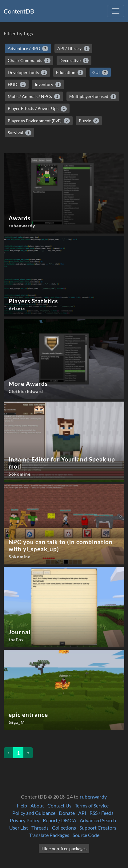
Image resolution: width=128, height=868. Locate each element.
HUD (17, 84)
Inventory (48, 84)
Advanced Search (98, 820)
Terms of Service (92, 805)
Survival (20, 133)
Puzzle (89, 121)
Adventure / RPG (28, 49)
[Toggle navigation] (116, 11)
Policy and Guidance (34, 813)
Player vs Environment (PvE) (39, 121)
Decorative (74, 61)
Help (22, 805)
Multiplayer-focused (93, 96)
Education (70, 73)
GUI (100, 73)
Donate (67, 813)
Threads (40, 828)
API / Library (74, 49)
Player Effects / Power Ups (37, 108)
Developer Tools (27, 73)
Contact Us (59, 805)
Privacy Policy (25, 820)
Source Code (86, 835)
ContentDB (19, 11)
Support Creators (98, 828)
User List (19, 828)
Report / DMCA (60, 820)
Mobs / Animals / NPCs (34, 96)
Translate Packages (49, 835)
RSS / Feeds (102, 813)
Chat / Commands (29, 61)
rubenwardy (93, 797)
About (37, 805)
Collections (64, 828)
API (82, 813)
